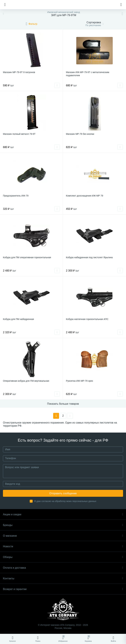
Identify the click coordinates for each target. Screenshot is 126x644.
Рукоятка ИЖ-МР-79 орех (79, 381)
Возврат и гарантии (63, 589)
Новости (63, 546)
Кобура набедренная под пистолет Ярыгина (89, 257)
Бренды (63, 525)
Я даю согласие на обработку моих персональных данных (65, 501)
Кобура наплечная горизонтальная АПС (87, 319)
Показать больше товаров (63, 404)
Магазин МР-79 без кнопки (80, 134)
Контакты (63, 578)
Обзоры (63, 557)
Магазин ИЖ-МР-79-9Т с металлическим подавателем (88, 74)
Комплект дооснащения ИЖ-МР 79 (84, 196)
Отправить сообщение (63, 493)
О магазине (63, 536)
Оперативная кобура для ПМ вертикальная (26, 381)
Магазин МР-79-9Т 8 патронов (19, 72)
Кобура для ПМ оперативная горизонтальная (27, 257)
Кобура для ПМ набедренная (18, 319)
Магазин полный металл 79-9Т (19, 134)
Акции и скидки (63, 514)
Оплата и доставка (63, 568)
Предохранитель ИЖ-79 (16, 196)
